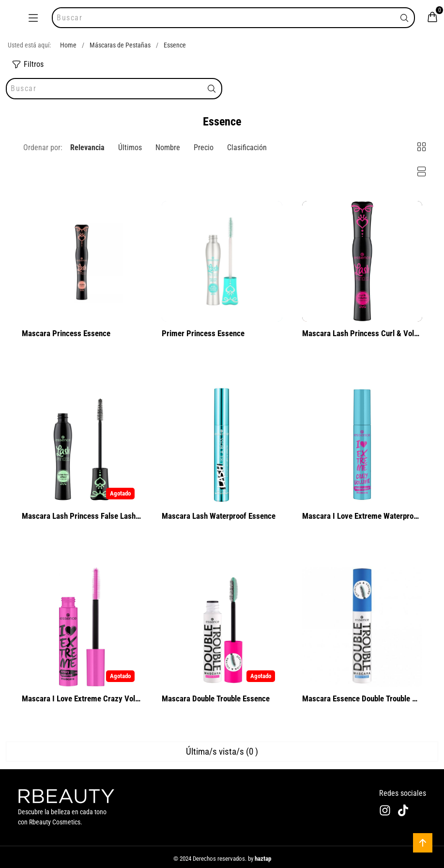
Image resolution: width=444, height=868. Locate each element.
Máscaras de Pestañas (120, 45)
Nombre (168, 147)
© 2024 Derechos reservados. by (222, 859)
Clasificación (247, 147)
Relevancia (87, 147)
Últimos (130, 147)
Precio (204, 147)
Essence (175, 45)
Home (68, 45)
